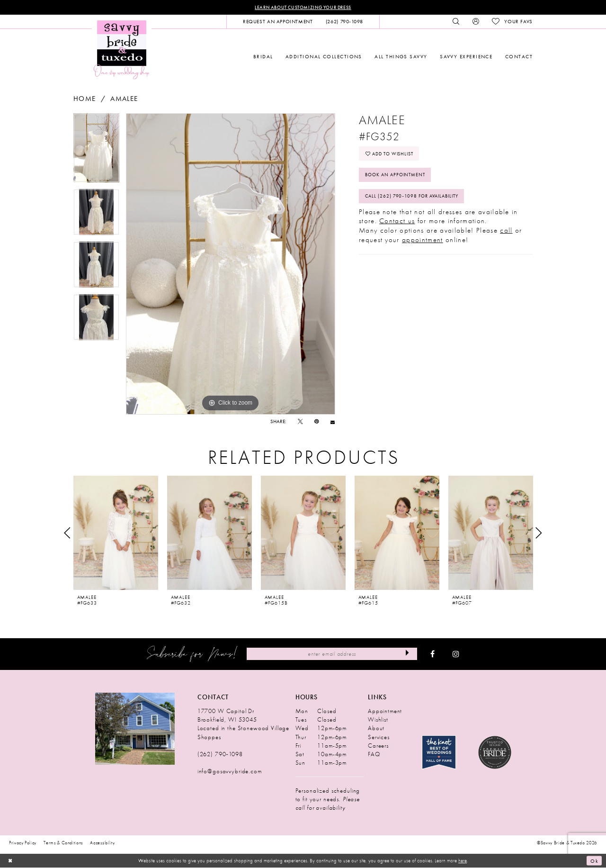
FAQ (374, 754)
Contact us (397, 223)
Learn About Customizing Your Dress (303, 7)
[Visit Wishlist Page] (512, 22)
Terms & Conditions (63, 843)
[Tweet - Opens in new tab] (300, 422)
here (463, 860)
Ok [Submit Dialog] (594, 861)
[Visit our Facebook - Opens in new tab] (432, 654)
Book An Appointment (398, 176)
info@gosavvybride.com (230, 772)
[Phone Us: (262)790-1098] (344, 22)
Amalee (124, 99)
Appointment (385, 711)
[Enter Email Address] (332, 654)
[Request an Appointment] (278, 22)
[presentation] (116, 533)
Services (379, 737)
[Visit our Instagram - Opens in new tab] (456, 654)
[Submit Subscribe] (407, 654)
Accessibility (102, 843)
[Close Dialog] (10, 861)
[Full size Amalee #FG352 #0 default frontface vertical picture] (231, 264)
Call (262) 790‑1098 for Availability (416, 197)
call (506, 232)
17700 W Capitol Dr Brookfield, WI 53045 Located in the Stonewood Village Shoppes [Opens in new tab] (243, 724)
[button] (476, 22)
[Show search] (456, 22)
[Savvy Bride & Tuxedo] (122, 50)
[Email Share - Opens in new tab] (333, 422)
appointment (423, 241)
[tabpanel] (96, 151)
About (376, 728)
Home (85, 99)
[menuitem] (278, 22)
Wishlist (378, 720)
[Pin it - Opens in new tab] (316, 422)
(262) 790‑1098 (220, 754)
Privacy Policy (23, 843)
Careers (378, 746)
